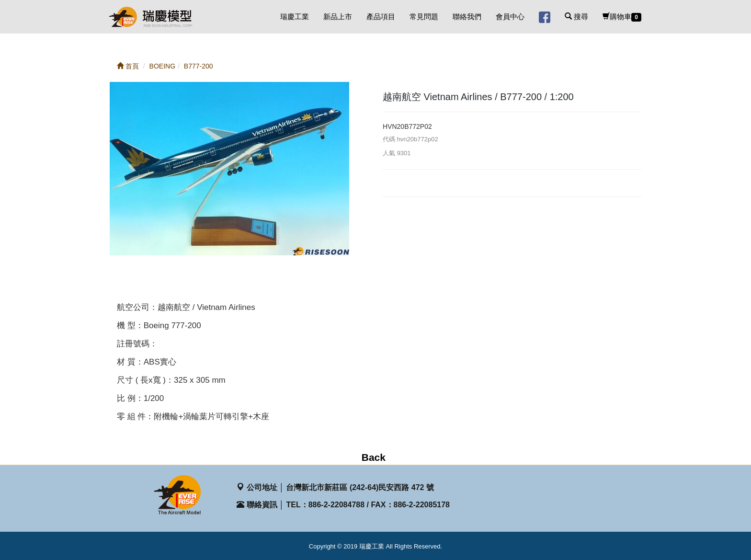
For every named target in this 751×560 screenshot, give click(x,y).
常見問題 (424, 17)
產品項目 (381, 17)
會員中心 (510, 17)
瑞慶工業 (295, 17)
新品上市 (338, 17)
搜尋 (576, 17)
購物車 (622, 17)
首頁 (128, 66)
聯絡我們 (467, 17)
